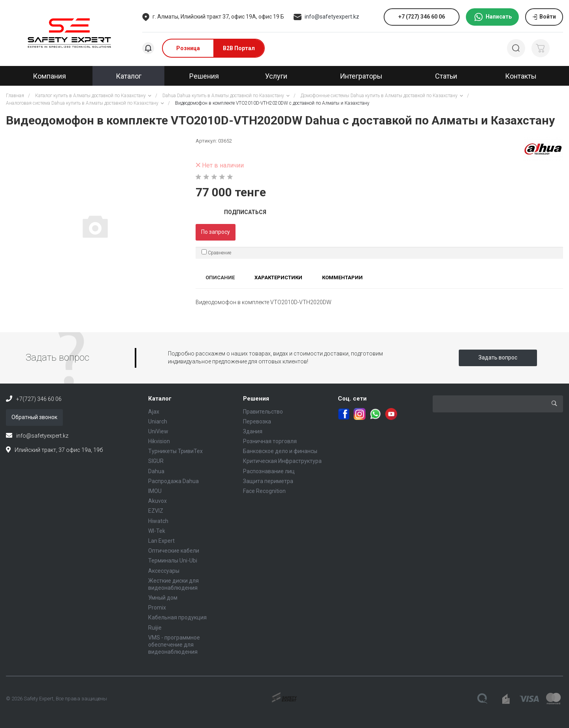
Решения (256, 399)
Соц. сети (352, 399)
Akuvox (157, 501)
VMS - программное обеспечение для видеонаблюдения (174, 645)
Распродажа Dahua (173, 481)
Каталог (160, 399)
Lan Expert (161, 541)
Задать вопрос (498, 357)
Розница (188, 48)
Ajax (154, 412)
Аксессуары (164, 571)
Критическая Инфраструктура (282, 461)
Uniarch (158, 421)
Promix (157, 608)
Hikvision (159, 441)
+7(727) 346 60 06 (39, 399)
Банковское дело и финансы (280, 451)
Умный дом (163, 598)
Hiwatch (158, 521)
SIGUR (156, 461)
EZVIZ (156, 511)
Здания (253, 431)
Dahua (156, 471)
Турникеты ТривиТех (175, 451)
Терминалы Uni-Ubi (173, 561)
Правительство (263, 412)
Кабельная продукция (177, 617)
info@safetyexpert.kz (332, 17)
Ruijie (155, 628)
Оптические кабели (174, 551)
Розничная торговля (270, 441)
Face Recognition (264, 491)
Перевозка (257, 421)
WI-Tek (157, 531)
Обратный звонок (34, 417)
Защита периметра (268, 481)
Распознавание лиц (269, 471)
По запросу (216, 232)
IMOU (155, 491)
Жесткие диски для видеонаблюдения (173, 584)
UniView (158, 431)
